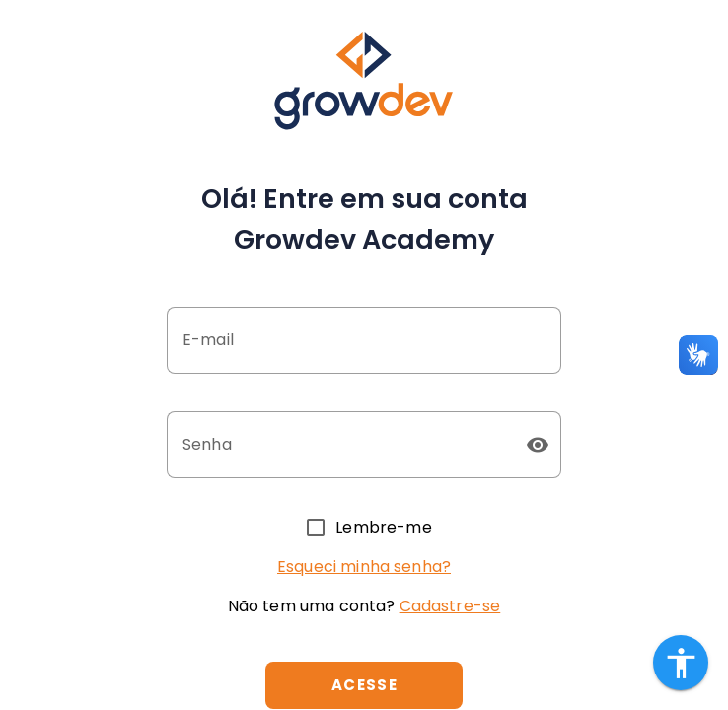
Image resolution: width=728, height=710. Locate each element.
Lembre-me (383, 527)
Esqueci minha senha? (364, 567)
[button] (538, 445)
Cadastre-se (450, 606)
